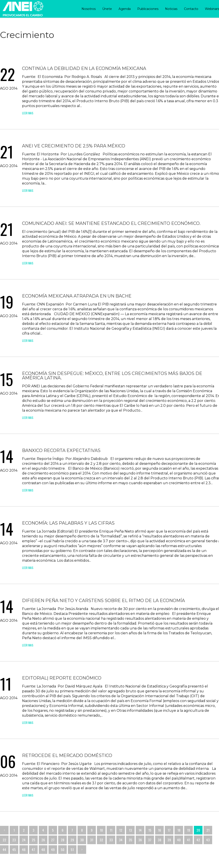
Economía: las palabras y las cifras (68, 523)
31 (92, 840)
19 (189, 830)
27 (53, 840)
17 (169, 830)
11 (111, 830)
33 (111, 840)
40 (179, 840)
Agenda (125, 9)
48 (43, 849)
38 (160, 840)
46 (24, 849)
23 (14, 840)
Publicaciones (148, 9)
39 (169, 840)
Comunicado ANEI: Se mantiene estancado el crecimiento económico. (111, 223)
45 (14, 849)
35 (130, 840)
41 (189, 840)
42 (198, 840)
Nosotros (89, 9)
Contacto (191, 9)
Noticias (171, 9)
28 (63, 840)
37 (150, 840)
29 (72, 840)
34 (121, 840)
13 (130, 830)
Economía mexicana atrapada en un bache (77, 296)
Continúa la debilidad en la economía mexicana (84, 68)
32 (101, 840)
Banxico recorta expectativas (61, 450)
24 (24, 840)
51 (72, 849)
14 (140, 830)
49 (53, 849)
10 (101, 830)
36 (140, 840)
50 (63, 849)
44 (4, 849)
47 (33, 849)
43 (208, 840)
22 (4, 840)
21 (208, 830)
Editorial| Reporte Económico (62, 678)
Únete (107, 9)
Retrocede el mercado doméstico (67, 755)
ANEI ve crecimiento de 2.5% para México (74, 146)
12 (121, 830)
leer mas (28, 113)
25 (33, 840)
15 (150, 830)
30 (82, 840)
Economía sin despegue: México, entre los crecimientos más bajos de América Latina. (112, 376)
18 (179, 830)
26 (43, 840)
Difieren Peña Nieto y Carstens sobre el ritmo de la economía (103, 601)
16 (160, 830)
